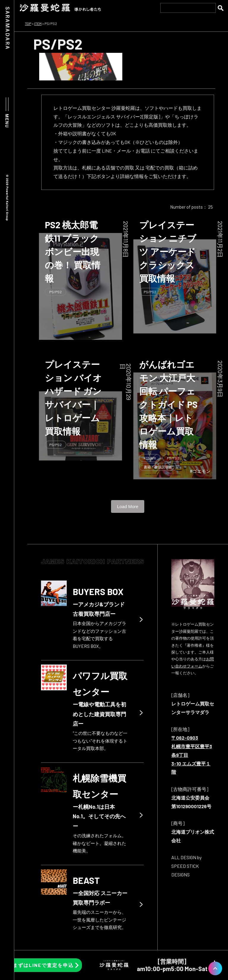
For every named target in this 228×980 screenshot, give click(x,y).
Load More (128, 506)
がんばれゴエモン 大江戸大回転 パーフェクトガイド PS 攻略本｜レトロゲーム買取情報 (168, 404)
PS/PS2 (56, 292)
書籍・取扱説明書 (158, 467)
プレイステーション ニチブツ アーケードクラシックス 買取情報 (168, 251)
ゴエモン (202, 471)
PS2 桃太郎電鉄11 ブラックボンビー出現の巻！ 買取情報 (73, 251)
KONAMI (150, 458)
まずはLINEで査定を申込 (43, 965)
